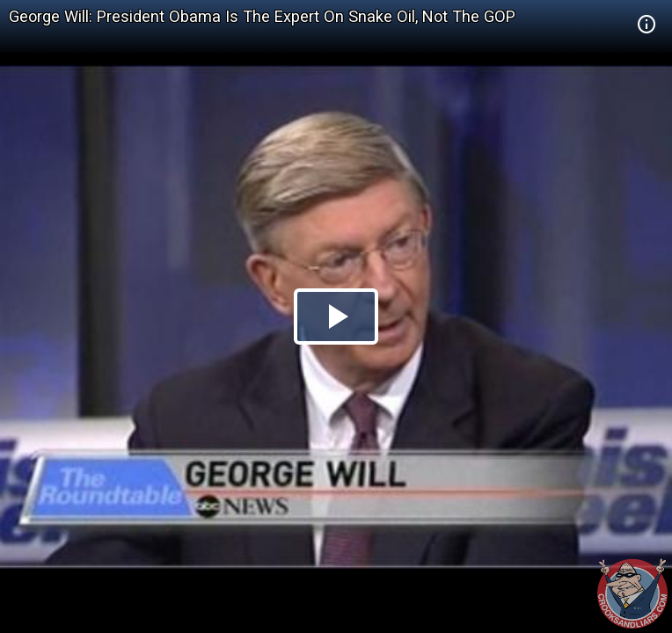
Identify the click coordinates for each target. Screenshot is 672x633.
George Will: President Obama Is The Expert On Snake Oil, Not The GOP (262, 16)
